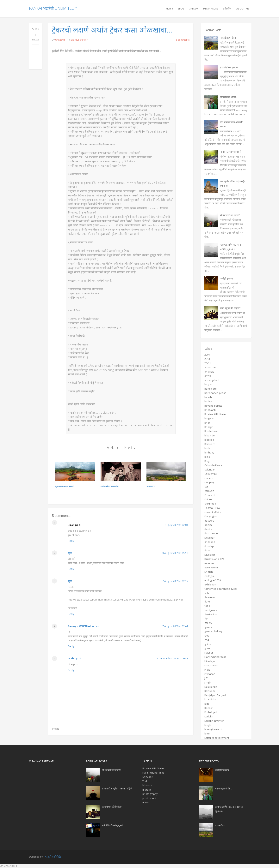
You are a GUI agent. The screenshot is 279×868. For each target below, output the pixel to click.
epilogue (210, 576)
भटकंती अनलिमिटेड (53, 857)
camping (209, 482)
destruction (211, 533)
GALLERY (194, 9)
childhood (210, 504)
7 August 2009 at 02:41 (175, 626)
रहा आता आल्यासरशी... (65, 486)
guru (207, 648)
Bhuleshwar (211, 431)
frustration (211, 614)
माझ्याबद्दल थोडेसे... (229, 97)
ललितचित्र (227, 9)
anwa (208, 376)
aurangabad (212, 380)
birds (207, 448)
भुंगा (70, 553)
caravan (209, 491)
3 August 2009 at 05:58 (175, 553)
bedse (208, 401)
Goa (207, 636)
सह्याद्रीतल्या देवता (228, 38)
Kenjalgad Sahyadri (216, 695)
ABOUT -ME (243, 9)
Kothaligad (211, 712)
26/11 (208, 363)
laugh (208, 725)
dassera (209, 521)
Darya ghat (211, 516)
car (206, 487)
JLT (78, 40)
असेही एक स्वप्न (227, 278)
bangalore (211, 389)
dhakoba (210, 542)
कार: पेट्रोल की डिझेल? (230, 308)
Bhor (207, 423)
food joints (211, 610)
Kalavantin (211, 687)
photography (150, 794)
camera (209, 478)
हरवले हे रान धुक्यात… (230, 67)
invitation (210, 674)
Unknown (60, 40)
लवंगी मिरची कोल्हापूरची (112, 825)
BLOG (181, 9)
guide (208, 644)
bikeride (209, 440)
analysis (209, 372)
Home (169, 9)
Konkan (209, 708)
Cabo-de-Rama (213, 465)
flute (207, 602)
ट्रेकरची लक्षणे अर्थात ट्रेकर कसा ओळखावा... (112, 30)
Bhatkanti (210, 410)
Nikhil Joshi (75, 658)
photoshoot (149, 798)
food (207, 606)
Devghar (209, 538)
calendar (210, 470)
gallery (208, 623)
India (207, 670)
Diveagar (210, 555)
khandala (210, 699)
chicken (209, 499)
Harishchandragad (215, 657)
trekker (84, 40)
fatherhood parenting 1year (221, 589)
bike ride (210, 435)
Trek (145, 781)
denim (208, 525)
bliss (207, 457)
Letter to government (217, 738)
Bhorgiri (209, 427)
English (209, 572)
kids (207, 704)
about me (210, 367)
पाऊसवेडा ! (152, 486)
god (207, 640)
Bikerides (210, 444)
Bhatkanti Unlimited (216, 414)
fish (207, 593)
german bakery (213, 631)
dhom (208, 550)
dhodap (209, 546)
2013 (207, 359)
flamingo (210, 597)
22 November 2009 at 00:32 (172, 658)
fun (206, 619)
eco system (211, 567)
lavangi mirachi (213, 729)
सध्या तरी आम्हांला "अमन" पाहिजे (117, 788)
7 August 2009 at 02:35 (175, 581)
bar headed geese (215, 393)
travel (146, 802)
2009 (207, 355)
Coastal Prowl (212, 508)
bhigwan (209, 418)
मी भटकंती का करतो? (230, 215)
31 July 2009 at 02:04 (177, 525)
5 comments (183, 40)
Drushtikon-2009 (214, 559)
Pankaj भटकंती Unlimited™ (53, 8)
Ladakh (209, 716)
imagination (211, 665)
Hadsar (209, 653)
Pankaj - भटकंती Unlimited (84, 626)
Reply (71, 541)
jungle (208, 682)
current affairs (213, 512)
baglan (208, 384)
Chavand (210, 495)
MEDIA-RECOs (211, 9)
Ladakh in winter (214, 721)
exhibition (210, 584)
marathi (147, 790)
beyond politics (213, 406)
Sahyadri (148, 777)
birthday (209, 452)
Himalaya (210, 661)
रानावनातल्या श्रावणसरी (231, 152)
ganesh (209, 627)
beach (208, 397)
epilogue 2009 (213, 580)
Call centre (211, 474)
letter (208, 733)
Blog (73, 40)
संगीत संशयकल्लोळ (110, 486)
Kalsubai (210, 691)
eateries (209, 563)
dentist (208, 529)
